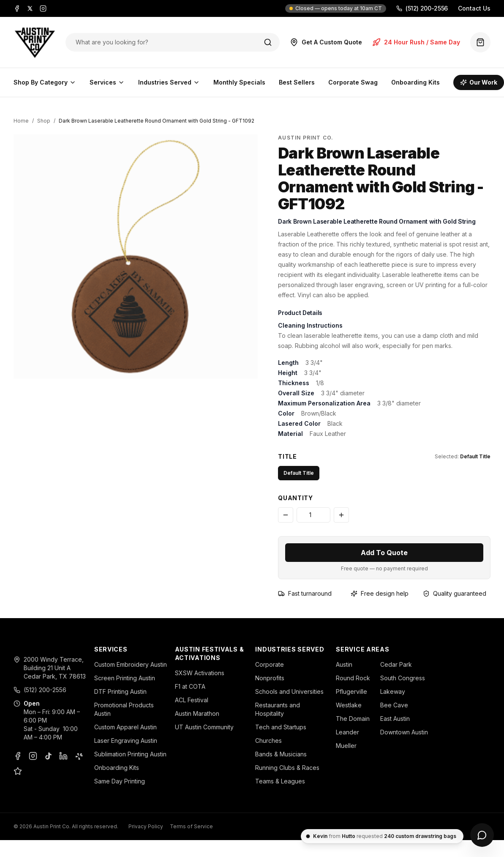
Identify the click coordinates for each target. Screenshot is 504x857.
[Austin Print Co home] (34, 42)
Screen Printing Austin (125, 678)
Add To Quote (384, 553)
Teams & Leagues (280, 781)
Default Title (299, 473)
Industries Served (169, 82)
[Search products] (164, 42)
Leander (347, 732)
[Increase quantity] (341, 515)
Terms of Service (191, 826)
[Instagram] (43, 8)
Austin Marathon (197, 713)
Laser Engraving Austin (126, 741)
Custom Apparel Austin (125, 727)
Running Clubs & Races (287, 768)
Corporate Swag (353, 82)
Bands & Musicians (281, 754)
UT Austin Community (204, 727)
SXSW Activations (200, 673)
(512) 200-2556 (422, 8)
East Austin (395, 719)
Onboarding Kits (415, 82)
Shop (44, 121)
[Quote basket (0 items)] (480, 42)
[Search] (268, 42)
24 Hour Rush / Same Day (416, 42)
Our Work (479, 82)
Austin (344, 664)
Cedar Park (396, 664)
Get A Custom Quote (326, 42)
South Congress (403, 678)
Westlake (349, 705)
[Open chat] (482, 835)
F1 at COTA (190, 686)
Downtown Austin (404, 732)
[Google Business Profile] (18, 771)
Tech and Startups (281, 727)
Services (107, 82)
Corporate (270, 664)
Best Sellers (297, 82)
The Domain (353, 719)
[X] (30, 8)
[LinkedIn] (63, 756)
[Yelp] (79, 756)
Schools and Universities (289, 691)
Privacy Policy (146, 826)
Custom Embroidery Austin (131, 664)
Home (21, 121)
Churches (268, 741)
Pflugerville (351, 691)
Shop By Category (45, 82)
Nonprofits (270, 678)
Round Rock (353, 678)
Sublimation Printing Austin (130, 754)
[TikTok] (48, 756)
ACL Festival (192, 700)
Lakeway (393, 691)
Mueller (346, 746)
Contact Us (474, 8)
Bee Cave (394, 705)
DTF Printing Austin (120, 691)
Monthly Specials (239, 82)
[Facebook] (17, 8)
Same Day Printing (120, 781)
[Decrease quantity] (286, 515)
